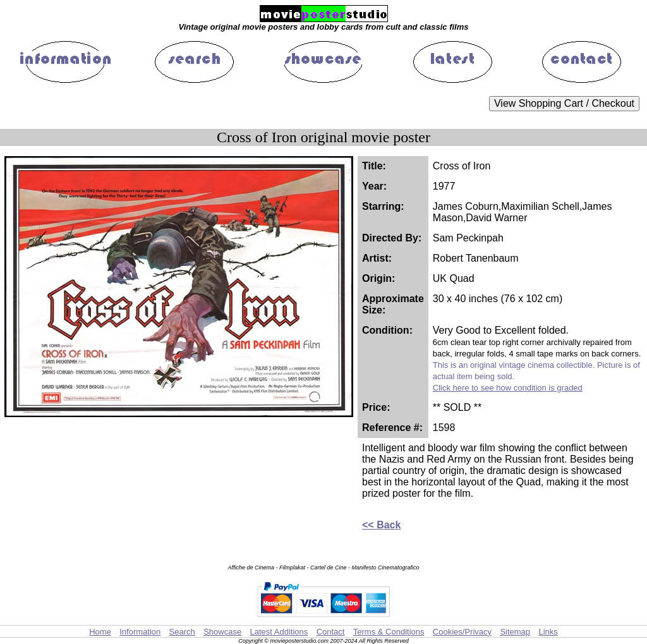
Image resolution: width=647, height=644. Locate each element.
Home (100, 632)
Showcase (222, 632)
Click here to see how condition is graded (508, 388)
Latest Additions (279, 632)
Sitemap (515, 632)
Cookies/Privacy (462, 632)
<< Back (381, 525)
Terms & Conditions (389, 632)
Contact (331, 632)
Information (140, 632)
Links (548, 632)
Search (182, 632)
